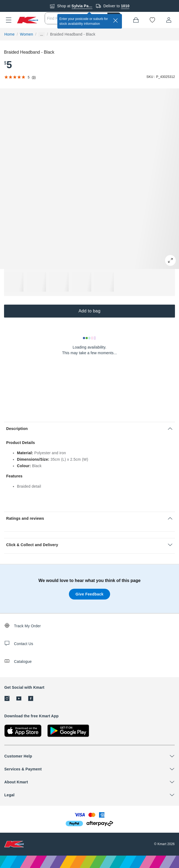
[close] (115, 20)
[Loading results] (90, 338)
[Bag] (136, 20)
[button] (9, 20)
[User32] (169, 20)
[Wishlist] (152, 20)
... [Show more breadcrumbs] (42, 34)
